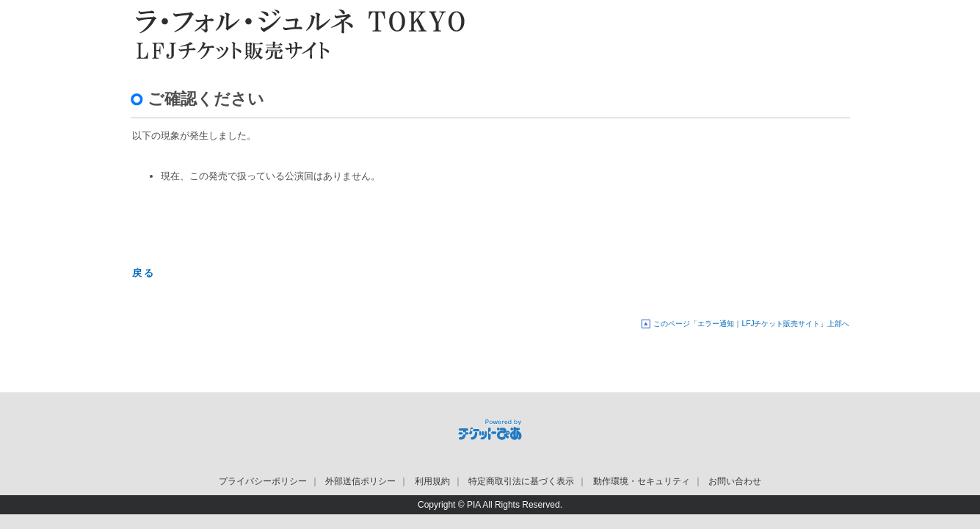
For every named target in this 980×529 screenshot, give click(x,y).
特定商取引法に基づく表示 (521, 481)
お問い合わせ (735, 481)
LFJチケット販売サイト (296, 33)
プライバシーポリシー (263, 481)
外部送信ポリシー (360, 481)
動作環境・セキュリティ (642, 481)
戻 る (143, 273)
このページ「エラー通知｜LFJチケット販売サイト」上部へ (751, 324)
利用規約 (432, 481)
